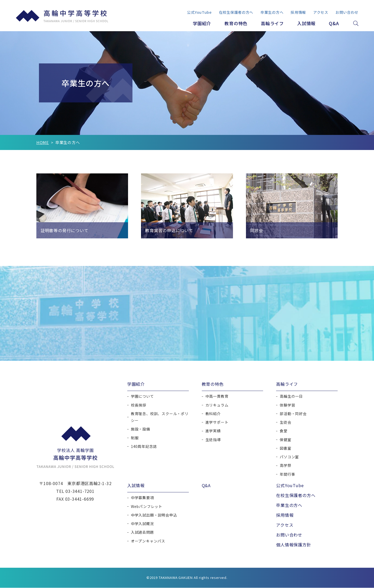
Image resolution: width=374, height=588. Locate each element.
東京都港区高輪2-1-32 (89, 484)
